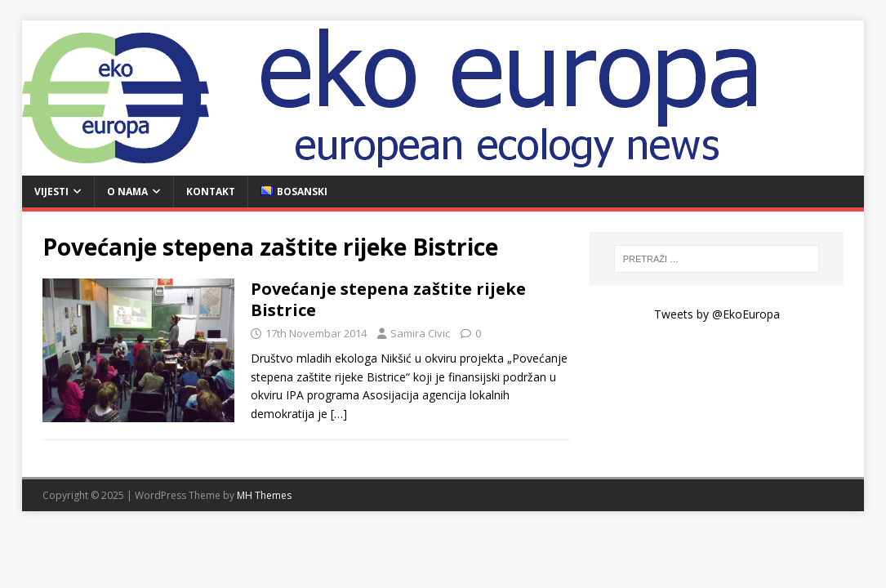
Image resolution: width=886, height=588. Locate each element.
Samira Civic (420, 333)
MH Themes (264, 495)
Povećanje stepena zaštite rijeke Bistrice (388, 299)
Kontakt (211, 192)
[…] (339, 414)
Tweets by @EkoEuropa (717, 314)
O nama (127, 192)
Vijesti (51, 192)
